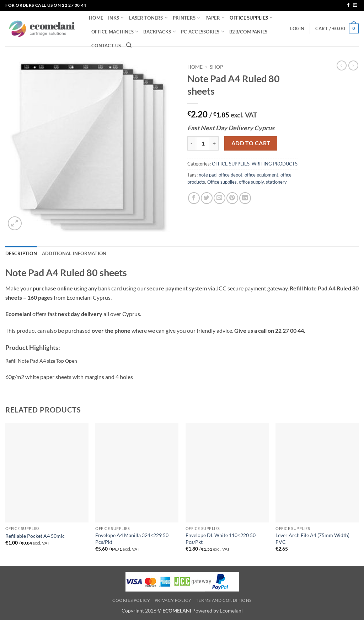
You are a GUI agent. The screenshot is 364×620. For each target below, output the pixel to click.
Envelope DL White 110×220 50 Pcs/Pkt (221, 538)
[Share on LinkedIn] (245, 198)
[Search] (129, 45)
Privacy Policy (173, 600)
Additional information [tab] (74, 253)
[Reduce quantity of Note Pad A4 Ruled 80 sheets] (192, 143)
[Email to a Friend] (220, 198)
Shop (216, 67)
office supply (251, 182)
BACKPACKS (160, 31)
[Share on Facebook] (194, 198)
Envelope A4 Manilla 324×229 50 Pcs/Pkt (132, 538)
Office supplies (222, 182)
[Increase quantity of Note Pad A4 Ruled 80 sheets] (214, 143)
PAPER (215, 18)
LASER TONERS (149, 18)
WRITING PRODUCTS (275, 164)
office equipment (261, 175)
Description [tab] (21, 253)
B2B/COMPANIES (248, 32)
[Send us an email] (355, 5)
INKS (116, 18)
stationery (276, 182)
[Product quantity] (203, 143)
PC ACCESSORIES (203, 31)
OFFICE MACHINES (115, 31)
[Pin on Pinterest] (232, 198)
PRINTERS (187, 18)
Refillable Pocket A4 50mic (35, 536)
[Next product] (342, 65)
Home (195, 67)
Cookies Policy (131, 600)
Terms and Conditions (224, 600)
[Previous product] (353, 65)
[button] (297, 28)
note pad (208, 175)
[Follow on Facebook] (348, 5)
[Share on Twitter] (207, 198)
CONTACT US (106, 46)
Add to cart (251, 143)
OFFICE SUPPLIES (251, 18)
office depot (231, 175)
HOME (96, 18)
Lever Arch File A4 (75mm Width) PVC (312, 538)
